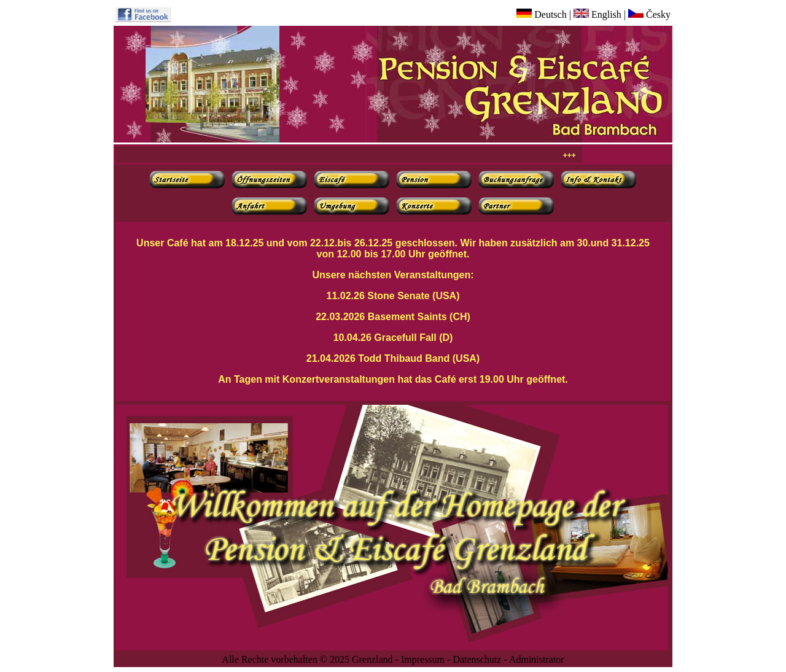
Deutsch (541, 14)
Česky (649, 14)
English (597, 14)
